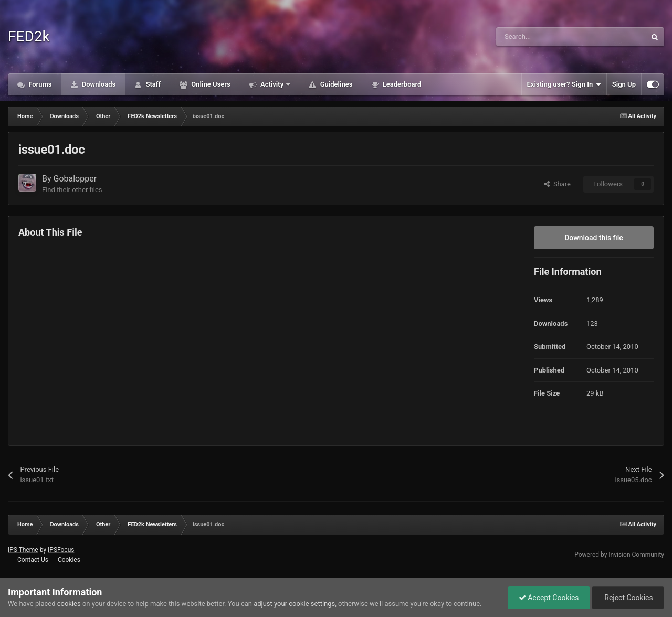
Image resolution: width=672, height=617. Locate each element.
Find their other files (72, 190)
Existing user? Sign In (564, 84)
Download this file (594, 238)
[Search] (549, 37)
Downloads (98, 84)
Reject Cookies (628, 598)
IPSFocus (61, 550)
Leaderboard (401, 84)
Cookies (69, 560)
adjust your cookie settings (294, 604)
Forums (39, 84)
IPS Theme (23, 550)
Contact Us (33, 560)
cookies (69, 604)
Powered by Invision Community (619, 555)
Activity (272, 84)
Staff (152, 84)
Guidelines (335, 84)
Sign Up (624, 84)
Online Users (210, 84)
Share (557, 184)
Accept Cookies (549, 598)
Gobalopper (75, 179)
